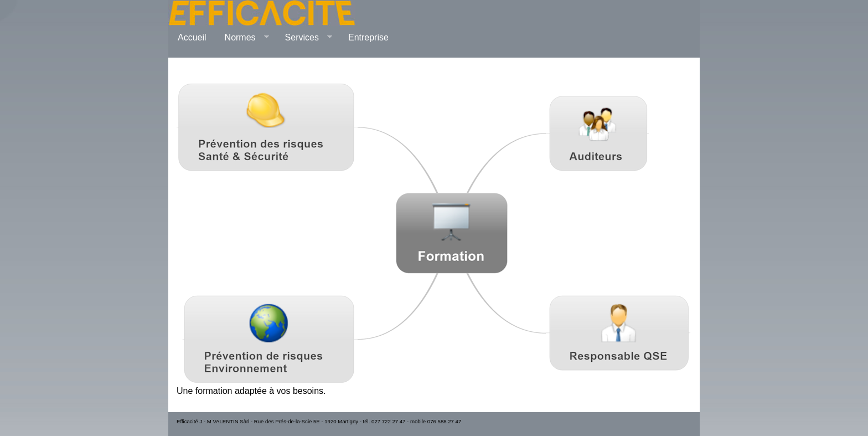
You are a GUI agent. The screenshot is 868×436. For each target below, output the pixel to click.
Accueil (192, 37)
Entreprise (368, 37)
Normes (242, 38)
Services (304, 38)
